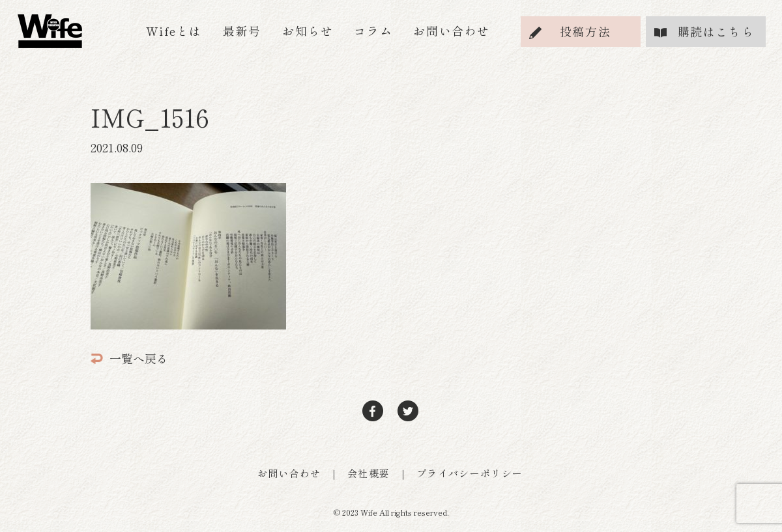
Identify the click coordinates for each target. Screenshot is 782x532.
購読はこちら (716, 31)
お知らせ (308, 31)
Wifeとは (174, 31)
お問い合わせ (452, 31)
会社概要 (369, 473)
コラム (373, 31)
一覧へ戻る (129, 358)
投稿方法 (585, 31)
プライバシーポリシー (470, 473)
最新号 (242, 31)
